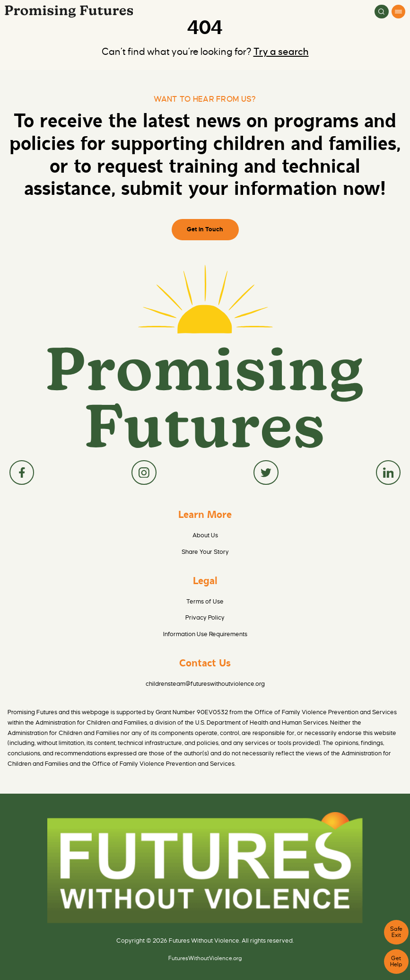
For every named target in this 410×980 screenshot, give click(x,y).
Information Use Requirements (205, 634)
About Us (205, 535)
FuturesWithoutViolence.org (205, 958)
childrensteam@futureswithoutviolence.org (205, 684)
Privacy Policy (205, 617)
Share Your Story (205, 552)
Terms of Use (205, 601)
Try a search (281, 52)
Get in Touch (205, 229)
